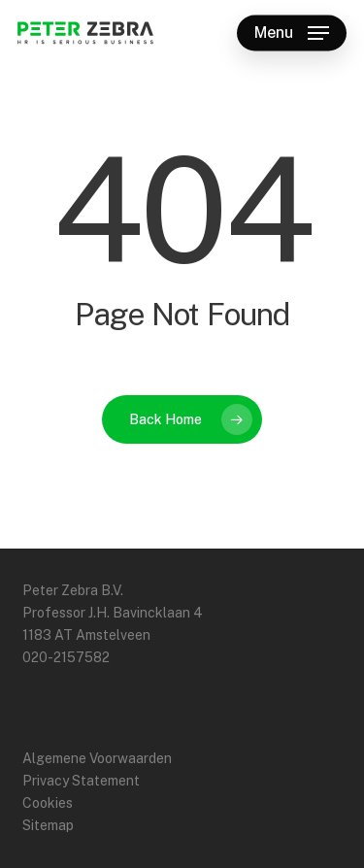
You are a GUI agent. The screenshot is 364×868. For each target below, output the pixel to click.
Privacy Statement (81, 781)
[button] (292, 33)
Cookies (48, 803)
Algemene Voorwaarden (97, 758)
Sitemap (48, 825)
